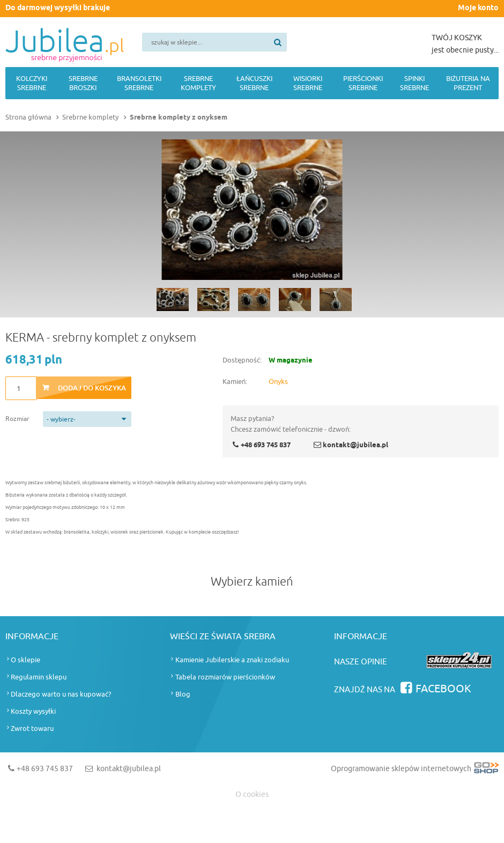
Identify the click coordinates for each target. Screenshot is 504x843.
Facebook (443, 689)
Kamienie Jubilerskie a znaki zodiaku (232, 660)
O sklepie (25, 660)
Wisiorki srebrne (308, 83)
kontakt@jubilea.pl (355, 445)
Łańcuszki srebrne (254, 83)
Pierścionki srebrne (363, 83)
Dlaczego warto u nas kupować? (61, 694)
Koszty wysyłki (33, 711)
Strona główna (28, 117)
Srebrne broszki (83, 83)
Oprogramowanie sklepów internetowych (415, 771)
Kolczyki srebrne (32, 83)
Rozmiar (17, 419)
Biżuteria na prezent (468, 83)
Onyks (278, 382)
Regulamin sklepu (39, 677)
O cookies (252, 794)
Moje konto (478, 8)
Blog (183, 694)
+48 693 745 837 (266, 445)
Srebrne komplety (198, 83)
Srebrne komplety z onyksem (179, 117)
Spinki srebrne (414, 83)
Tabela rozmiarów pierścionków (225, 677)
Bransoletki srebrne (139, 83)
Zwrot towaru (32, 729)
